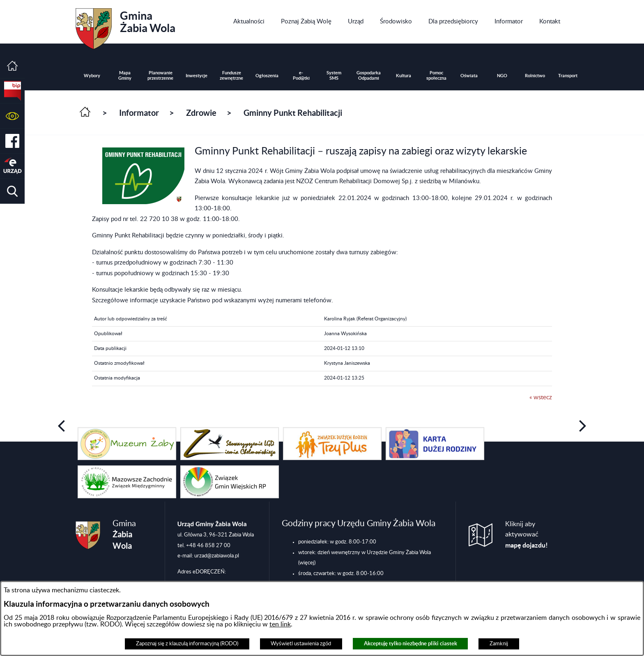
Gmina (125, 26)
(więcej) (307, 563)
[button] (12, 116)
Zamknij (499, 644)
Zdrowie (201, 113)
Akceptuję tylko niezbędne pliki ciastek (411, 643)
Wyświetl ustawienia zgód (301, 644)
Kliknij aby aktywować (527, 535)
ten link (280, 624)
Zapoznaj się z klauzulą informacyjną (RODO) (187, 644)
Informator (139, 113)
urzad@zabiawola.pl (217, 556)
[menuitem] (249, 22)
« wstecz (541, 397)
